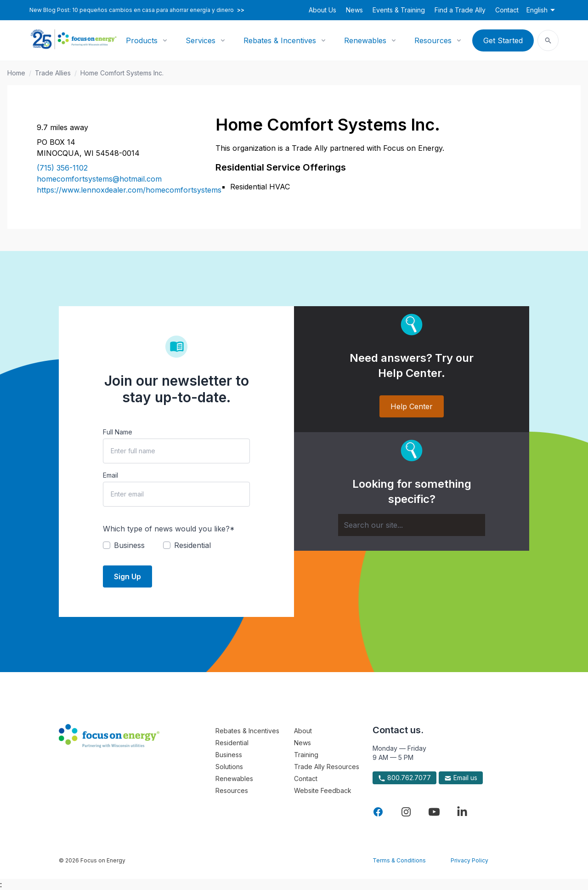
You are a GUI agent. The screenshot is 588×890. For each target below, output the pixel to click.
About (303, 731)
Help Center (412, 406)
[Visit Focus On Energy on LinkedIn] (462, 812)
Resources (433, 40)
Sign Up (127, 576)
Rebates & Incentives (280, 40)
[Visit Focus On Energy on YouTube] (434, 812)
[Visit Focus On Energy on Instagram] (406, 812)
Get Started (503, 40)
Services (201, 40)
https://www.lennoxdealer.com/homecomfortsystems (115, 190)
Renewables (365, 40)
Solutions (229, 767)
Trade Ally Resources (327, 767)
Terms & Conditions (399, 860)
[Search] (412, 525)
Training (306, 755)
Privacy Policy (469, 860)
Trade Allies (53, 73)
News (354, 10)
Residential (232, 743)
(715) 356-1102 (62, 168)
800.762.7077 (404, 778)
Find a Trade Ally (460, 10)
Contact (507, 10)
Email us (461, 778)
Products (142, 40)
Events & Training (399, 10)
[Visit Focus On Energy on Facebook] (378, 812)
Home (16, 73)
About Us (322, 10)
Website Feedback (323, 790)
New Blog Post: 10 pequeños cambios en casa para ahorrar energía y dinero (137, 10)
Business (229, 755)
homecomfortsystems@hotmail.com (99, 179)
